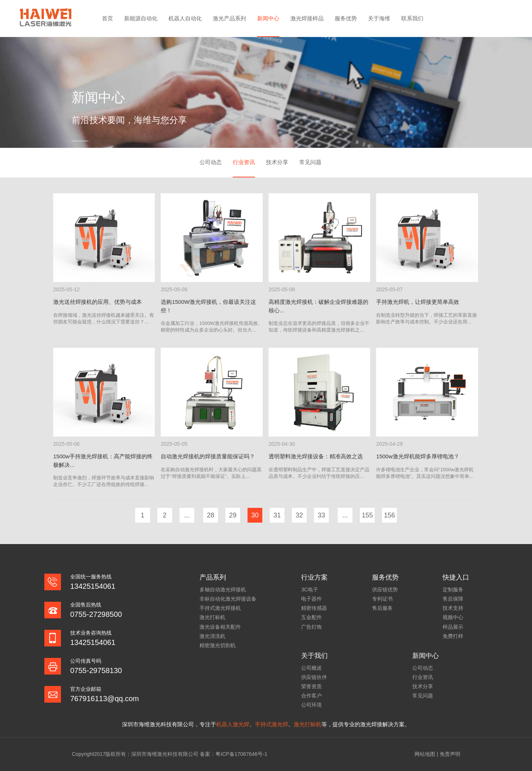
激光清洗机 (212, 636)
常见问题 (310, 162)
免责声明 (450, 754)
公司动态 (211, 162)
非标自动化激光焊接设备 (228, 599)
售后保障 (453, 599)
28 (211, 515)
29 (233, 515)
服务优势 (346, 18)
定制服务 (453, 590)
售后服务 (382, 608)
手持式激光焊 (272, 724)
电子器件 (311, 599)
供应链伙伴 (314, 677)
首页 (108, 18)
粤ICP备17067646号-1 (241, 754)
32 (299, 515)
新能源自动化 (141, 18)
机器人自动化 (185, 18)
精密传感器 (314, 608)
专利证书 (382, 599)
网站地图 (425, 754)
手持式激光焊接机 (220, 608)
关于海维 (379, 18)
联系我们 (412, 18)
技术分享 (277, 162)
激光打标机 (212, 617)
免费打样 (453, 636)
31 (277, 515)
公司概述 (311, 668)
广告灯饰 (311, 627)
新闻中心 (268, 18)
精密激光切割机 (218, 645)
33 (321, 515)
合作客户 (311, 696)
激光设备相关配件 (220, 627)
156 (389, 515)
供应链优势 (385, 590)
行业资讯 (244, 162)
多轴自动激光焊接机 (223, 590)
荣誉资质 (311, 686)
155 (367, 515)
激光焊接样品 (307, 18)
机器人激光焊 (233, 724)
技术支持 (453, 608)
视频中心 (453, 617)
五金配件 (311, 617)
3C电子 (310, 590)
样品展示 (453, 627)
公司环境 (311, 705)
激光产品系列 (229, 18)
